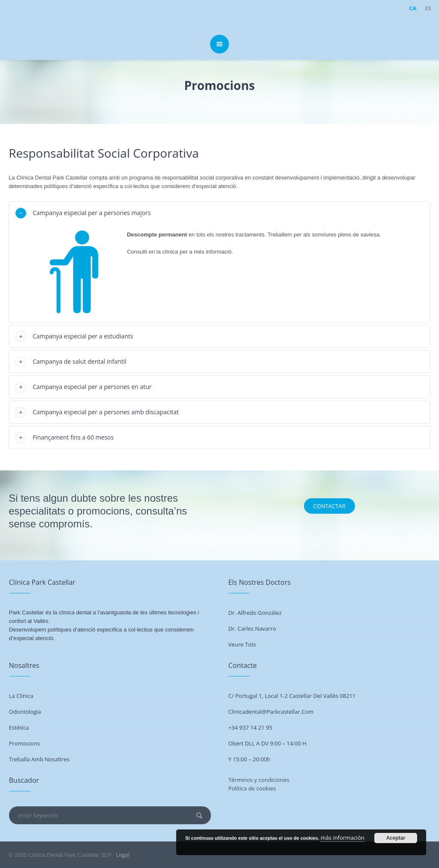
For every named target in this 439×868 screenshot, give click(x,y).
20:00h (261, 759)
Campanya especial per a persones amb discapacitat (106, 412)
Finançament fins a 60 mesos (73, 437)
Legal (123, 855)
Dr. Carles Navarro (252, 629)
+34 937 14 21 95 (250, 727)
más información (343, 838)
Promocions (24, 743)
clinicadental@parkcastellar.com (271, 712)
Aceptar (396, 838)
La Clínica (21, 696)
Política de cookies (252, 788)
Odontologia (25, 712)
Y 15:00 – (240, 759)
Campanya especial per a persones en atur (92, 387)
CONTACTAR (329, 506)
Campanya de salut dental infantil (79, 361)
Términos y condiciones (259, 780)
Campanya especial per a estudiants (83, 336)
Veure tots (242, 644)
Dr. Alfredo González (255, 613)
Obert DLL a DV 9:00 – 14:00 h (267, 743)
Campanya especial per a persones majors (92, 213)
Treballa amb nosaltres (39, 759)
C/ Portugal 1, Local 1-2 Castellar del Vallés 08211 (292, 696)
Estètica (19, 727)
